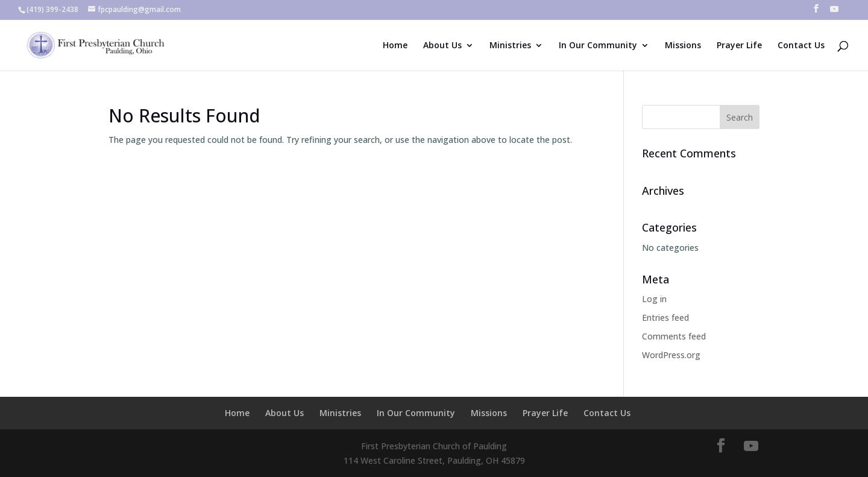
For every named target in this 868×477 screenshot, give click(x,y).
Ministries (510, 46)
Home (395, 46)
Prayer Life (739, 46)
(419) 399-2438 (52, 9)
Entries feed (665, 317)
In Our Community (598, 46)
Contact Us (801, 46)
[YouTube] (834, 12)
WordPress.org (671, 355)
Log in (654, 299)
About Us (442, 46)
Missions (683, 46)
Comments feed (674, 336)
